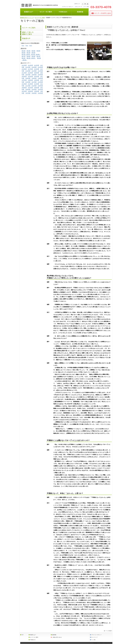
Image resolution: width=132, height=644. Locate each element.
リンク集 (87, 7)
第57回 (24, 56)
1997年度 (24, 80)
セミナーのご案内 (40, 18)
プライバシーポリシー (68, 7)
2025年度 (24, 65)
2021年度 (28, 67)
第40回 (38, 51)
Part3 (31, 46)
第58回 (28, 56)
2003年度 (30, 76)
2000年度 (28, 78)
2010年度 (30, 73)
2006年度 (34, 75)
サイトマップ (79, 7)
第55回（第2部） (36, 54)
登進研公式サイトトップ (27, 18)
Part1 (23, 46)
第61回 (38, 56)
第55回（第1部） (26, 54)
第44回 (24, 53)
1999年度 (34, 78)
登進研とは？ (33, 635)
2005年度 (40, 75)
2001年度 (24, 91)
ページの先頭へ (109, 631)
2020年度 (34, 67)
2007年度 (28, 75)
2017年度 (30, 69)
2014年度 (28, 71)
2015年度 (24, 84)
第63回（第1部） (31, 58)
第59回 (33, 56)
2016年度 (37, 69)
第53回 (28, 53)
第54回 (33, 53)
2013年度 (34, 71)
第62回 (24, 58)
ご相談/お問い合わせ (57, 637)
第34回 (28, 51)
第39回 (33, 51)
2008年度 (24, 88)
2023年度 (37, 65)
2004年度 (24, 76)
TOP (22, 635)
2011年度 (24, 73)
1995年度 (37, 80)
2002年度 (37, 76)
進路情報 (54, 635)
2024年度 (30, 65)
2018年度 (24, 69)
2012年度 (40, 71)
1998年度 (40, 78)
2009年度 (37, 73)
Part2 (27, 46)
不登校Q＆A (33, 640)
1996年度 (30, 80)
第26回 (24, 51)
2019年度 (40, 67)
